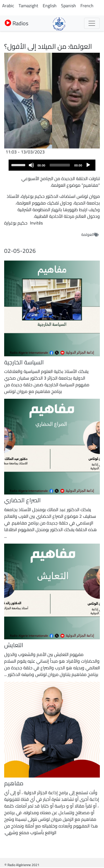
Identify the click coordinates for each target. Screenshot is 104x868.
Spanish (69, 6)
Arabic (8, 6)
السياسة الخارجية (24, 362)
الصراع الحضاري (22, 500)
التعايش (14, 645)
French (87, 6)
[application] (52, 165)
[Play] (88, 165)
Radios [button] (17, 23)
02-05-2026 (20, 251)
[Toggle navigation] (92, 23)
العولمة (88, 234)
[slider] (60, 165)
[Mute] (31, 165)
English (50, 6)
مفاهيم (14, 783)
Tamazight (28, 6)
